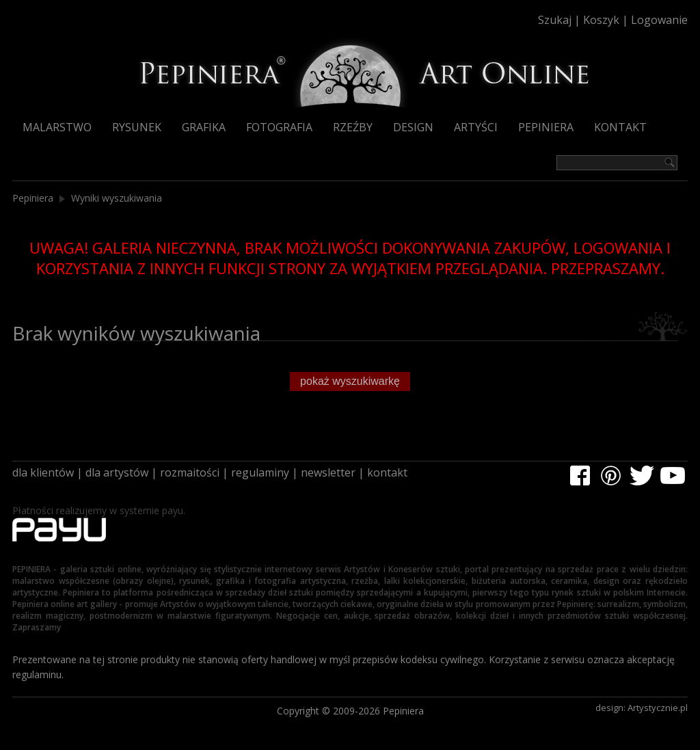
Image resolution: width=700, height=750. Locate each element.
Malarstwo (57, 127)
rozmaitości (190, 472)
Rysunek (137, 127)
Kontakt (620, 127)
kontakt (387, 472)
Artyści (476, 127)
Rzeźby (353, 127)
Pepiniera (546, 127)
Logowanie (659, 20)
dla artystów (117, 472)
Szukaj (555, 20)
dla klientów (43, 472)
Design (413, 127)
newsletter (328, 472)
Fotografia (279, 127)
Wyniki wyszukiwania (117, 198)
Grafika (204, 127)
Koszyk (601, 20)
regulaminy (260, 472)
